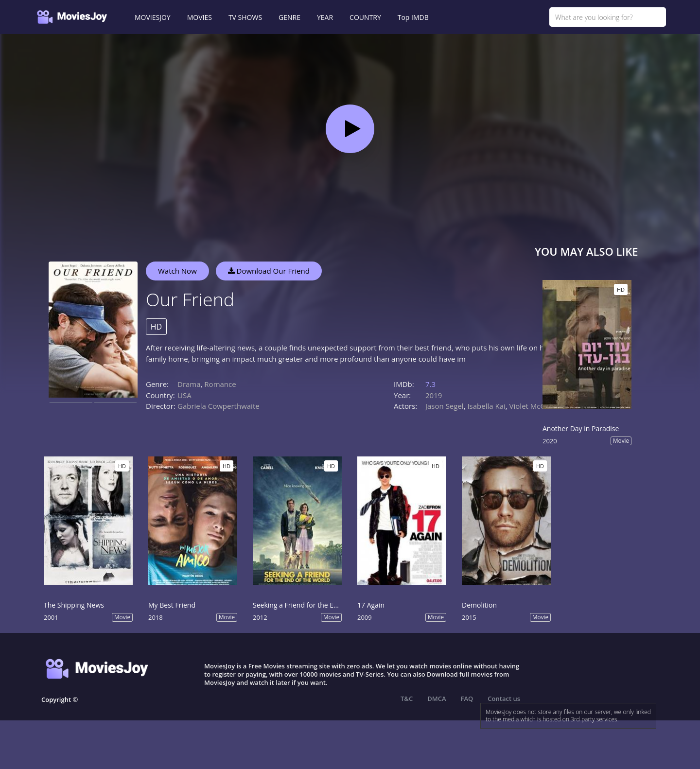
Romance (220, 384)
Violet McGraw (534, 406)
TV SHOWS (245, 17)
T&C (407, 699)
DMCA (437, 699)
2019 (434, 395)
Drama (189, 384)
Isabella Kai (486, 406)
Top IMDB (413, 17)
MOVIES (200, 17)
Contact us (504, 699)
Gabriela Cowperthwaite (219, 406)
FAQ (467, 699)
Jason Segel (445, 406)
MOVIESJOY (153, 17)
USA (184, 395)
